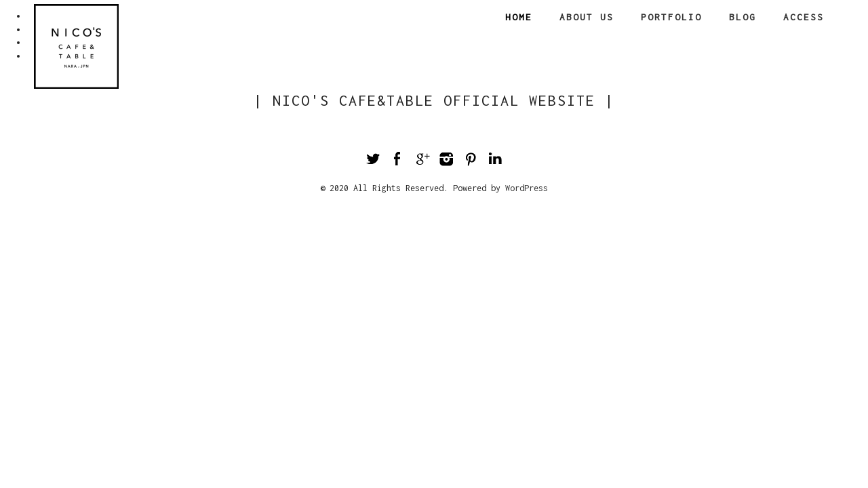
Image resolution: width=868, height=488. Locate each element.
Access (804, 17)
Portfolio (671, 17)
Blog (743, 17)
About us (587, 17)
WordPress (527, 188)
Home (519, 17)
